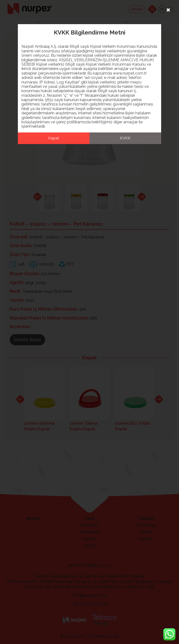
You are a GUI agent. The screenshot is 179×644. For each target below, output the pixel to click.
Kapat (54, 138)
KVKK (125, 138)
